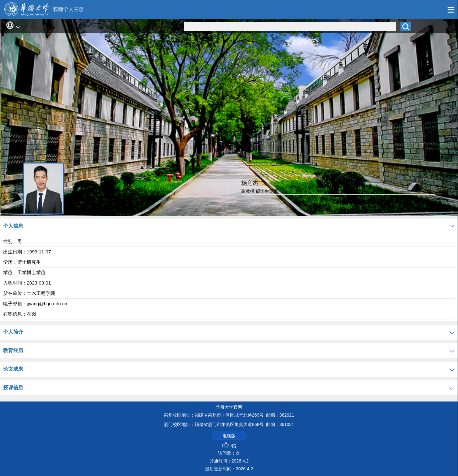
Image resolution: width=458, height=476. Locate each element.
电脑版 (229, 436)
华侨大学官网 (229, 407)
